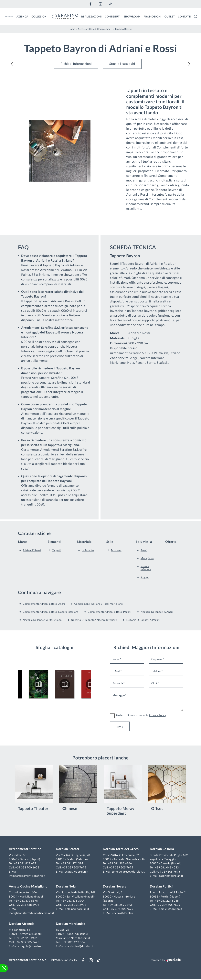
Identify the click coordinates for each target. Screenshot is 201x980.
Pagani (145, 577)
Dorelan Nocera (115, 887)
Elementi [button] (54, 542)
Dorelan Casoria (162, 849)
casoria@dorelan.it (171, 876)
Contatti (185, 16)
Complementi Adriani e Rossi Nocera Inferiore (51, 612)
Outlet (170, 16)
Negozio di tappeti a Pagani (143, 620)
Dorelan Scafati (68, 849)
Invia (120, 726)
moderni (116, 550)
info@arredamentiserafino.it (28, 876)
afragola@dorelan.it (31, 947)
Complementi (105, 29)
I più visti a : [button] (145, 542)
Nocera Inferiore (146, 568)
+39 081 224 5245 (167, 901)
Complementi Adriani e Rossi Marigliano (98, 604)
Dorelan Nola (66, 887)
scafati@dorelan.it (77, 872)
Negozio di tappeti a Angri (157, 612)
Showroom (132, 16)
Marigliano (147, 558)
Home (72, 29)
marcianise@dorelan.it (80, 947)
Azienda (22, 16)
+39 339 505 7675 (75, 868)
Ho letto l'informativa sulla (141, 715)
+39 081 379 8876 (26, 901)
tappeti (57, 550)
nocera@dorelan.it (124, 913)
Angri (144, 550)
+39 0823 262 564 (73, 942)
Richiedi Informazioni (76, 64)
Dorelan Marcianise (71, 924)
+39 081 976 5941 (73, 863)
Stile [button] (110, 542)
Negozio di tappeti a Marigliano (42, 620)
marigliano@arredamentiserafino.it (32, 913)
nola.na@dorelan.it (77, 909)
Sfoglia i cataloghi (122, 64)
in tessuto (88, 550)
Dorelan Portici (161, 887)
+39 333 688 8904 (28, 905)
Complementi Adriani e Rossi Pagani (110, 612)
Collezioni (40, 16)
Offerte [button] (171, 542)
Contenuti (113, 16)
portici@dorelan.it (170, 909)
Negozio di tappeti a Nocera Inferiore (94, 620)
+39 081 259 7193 (120, 905)
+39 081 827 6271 (26, 863)
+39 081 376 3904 (73, 901)
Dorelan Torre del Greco (121, 849)
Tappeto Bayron (124, 29)
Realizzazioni (91, 16)
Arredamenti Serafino (26, 849)
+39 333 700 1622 (28, 868)
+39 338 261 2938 (75, 905)
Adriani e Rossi (32, 550)
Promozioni (153, 16)
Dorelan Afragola (22, 924)
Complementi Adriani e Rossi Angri (44, 604)
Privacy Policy (157, 715)
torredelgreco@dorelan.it (128, 872)
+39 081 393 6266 (120, 863)
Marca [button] (23, 542)
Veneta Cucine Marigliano (29, 887)
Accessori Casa (86, 29)
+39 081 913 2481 (26, 938)
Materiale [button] (84, 542)
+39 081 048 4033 (167, 868)
